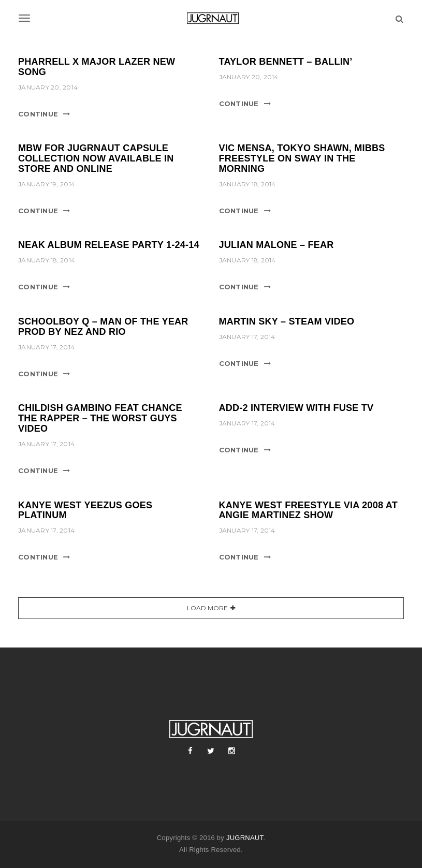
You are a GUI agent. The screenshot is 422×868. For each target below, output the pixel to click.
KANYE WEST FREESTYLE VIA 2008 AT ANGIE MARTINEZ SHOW (308, 510)
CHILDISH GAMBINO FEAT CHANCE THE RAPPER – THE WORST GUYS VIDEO (100, 418)
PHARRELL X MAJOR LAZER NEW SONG (97, 67)
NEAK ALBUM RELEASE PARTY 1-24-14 (109, 245)
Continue (38, 114)
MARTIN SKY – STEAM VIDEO (287, 321)
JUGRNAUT (245, 838)
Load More (207, 608)
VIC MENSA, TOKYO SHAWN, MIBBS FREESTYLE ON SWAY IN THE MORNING (302, 158)
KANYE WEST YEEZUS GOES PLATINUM (85, 510)
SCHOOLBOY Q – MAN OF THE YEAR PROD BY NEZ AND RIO (103, 327)
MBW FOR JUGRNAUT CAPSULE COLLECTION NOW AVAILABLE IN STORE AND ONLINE (96, 158)
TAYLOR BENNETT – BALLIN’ (286, 62)
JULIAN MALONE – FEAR (277, 245)
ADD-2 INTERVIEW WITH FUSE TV (296, 408)
